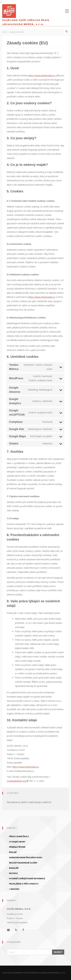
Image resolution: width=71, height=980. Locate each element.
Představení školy (19, 836)
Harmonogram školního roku (26, 857)
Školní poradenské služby (23, 863)
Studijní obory (17, 842)
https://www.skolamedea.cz (42, 75)
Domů (5, 32)
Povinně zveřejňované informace (27, 878)
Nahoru (14, 889)
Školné (13, 852)
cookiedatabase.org (16, 781)
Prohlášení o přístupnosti (24, 884)
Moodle (13, 873)
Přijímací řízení (17, 847)
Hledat (58, 952)
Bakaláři (14, 868)
